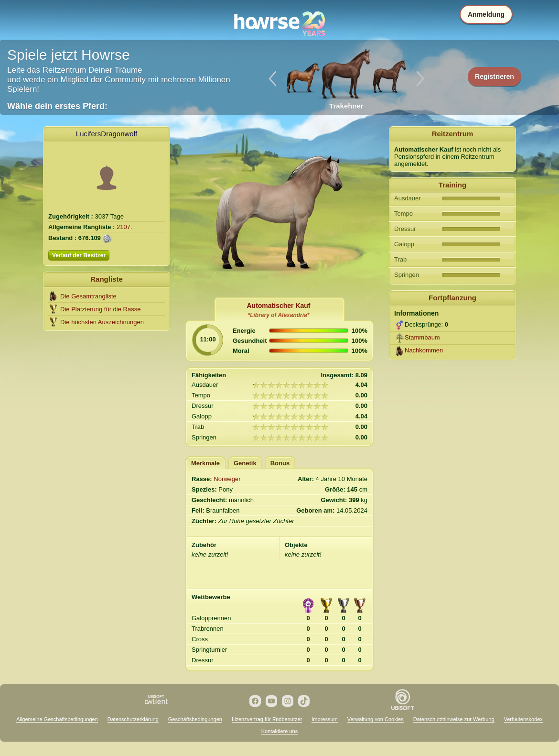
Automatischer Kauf (278, 306)
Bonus (280, 463)
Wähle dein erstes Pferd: (57, 106)
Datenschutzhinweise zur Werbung (454, 719)
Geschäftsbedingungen (195, 719)
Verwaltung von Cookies (376, 719)
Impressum (324, 719)
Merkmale (205, 463)
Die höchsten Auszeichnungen (102, 322)
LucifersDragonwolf (107, 134)
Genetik (245, 463)
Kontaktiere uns (279, 731)
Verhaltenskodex (523, 719)
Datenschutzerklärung (133, 719)
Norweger (227, 479)
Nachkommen (424, 350)
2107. (124, 227)
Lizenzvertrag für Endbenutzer (267, 719)
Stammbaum (422, 337)
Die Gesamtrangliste (88, 296)
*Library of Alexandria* (279, 315)
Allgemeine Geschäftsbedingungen (57, 719)
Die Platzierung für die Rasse (100, 309)
